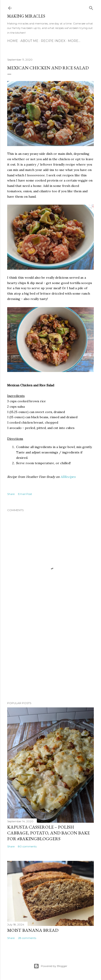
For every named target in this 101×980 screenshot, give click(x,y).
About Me (29, 41)
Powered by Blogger (50, 966)
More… (74, 41)
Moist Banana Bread (33, 930)
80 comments (27, 846)
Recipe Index (53, 41)
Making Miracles (26, 16)
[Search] (91, 7)
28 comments (27, 938)
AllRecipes (68, 477)
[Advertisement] (50, 659)
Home (13, 41)
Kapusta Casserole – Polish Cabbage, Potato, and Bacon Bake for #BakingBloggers (48, 833)
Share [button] (11, 494)
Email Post (25, 494)
